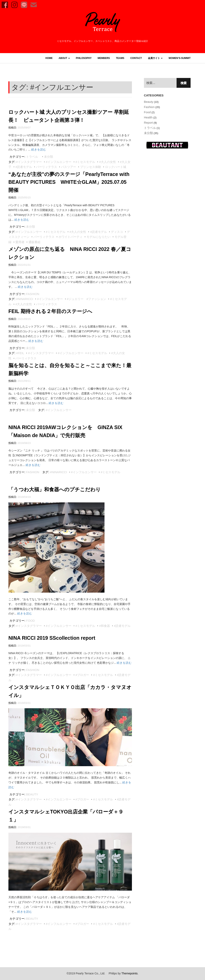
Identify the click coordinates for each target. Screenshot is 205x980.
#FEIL (20, 353)
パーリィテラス (47, 167)
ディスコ (117, 232)
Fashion (33, 294)
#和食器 (104, 626)
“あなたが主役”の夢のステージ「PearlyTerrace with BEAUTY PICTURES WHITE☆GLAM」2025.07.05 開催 (69, 182)
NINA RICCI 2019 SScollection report (52, 638)
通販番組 (34, 242)
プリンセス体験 (91, 167)
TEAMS (120, 58)
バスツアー (69, 167)
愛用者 (20, 242)
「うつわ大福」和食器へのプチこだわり (55, 489)
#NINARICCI (25, 299)
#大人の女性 (107, 162)
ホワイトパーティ (70, 237)
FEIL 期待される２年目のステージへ (50, 311)
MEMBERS (104, 58)
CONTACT (136, 58)
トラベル (32, 157)
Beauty (32, 794)
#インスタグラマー (29, 162)
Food (30, 621)
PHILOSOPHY (84, 58)
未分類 (49, 157)
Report (148, 123)
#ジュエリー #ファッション (87, 299)
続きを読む (39, 150)
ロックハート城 (116, 167)
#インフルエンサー (59, 162)
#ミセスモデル (85, 162)
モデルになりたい (98, 237)
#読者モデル (24, 167)
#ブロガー (82, 675)
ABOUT (64, 58)
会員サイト (155, 58)
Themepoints (129, 973)
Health (148, 117)
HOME (49, 58)
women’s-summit (180, 58)
